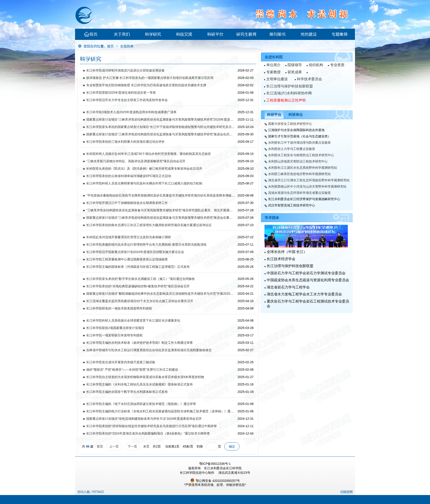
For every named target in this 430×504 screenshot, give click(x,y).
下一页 (132, 446)
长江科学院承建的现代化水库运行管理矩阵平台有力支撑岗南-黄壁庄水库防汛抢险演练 (146, 244)
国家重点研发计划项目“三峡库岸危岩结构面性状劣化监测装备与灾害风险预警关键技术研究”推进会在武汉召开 (162, 134)
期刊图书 (277, 34)
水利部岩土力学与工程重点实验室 (292, 149)
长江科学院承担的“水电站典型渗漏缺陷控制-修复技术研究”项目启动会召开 (138, 286)
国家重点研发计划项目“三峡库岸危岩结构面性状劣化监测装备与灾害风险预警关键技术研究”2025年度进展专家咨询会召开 (171, 119)
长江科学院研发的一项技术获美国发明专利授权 (119, 308)
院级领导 (295, 65)
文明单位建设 (277, 79)
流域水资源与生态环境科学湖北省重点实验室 (299, 193)
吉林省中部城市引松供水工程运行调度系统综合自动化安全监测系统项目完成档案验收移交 (149, 350)
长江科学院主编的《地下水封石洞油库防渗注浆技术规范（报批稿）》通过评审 (141, 404)
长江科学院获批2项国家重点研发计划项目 (115, 328)
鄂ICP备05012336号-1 (215, 464)
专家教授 (273, 72)
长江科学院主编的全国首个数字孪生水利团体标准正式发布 (127, 392)
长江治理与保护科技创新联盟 (290, 86)
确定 (232, 446)
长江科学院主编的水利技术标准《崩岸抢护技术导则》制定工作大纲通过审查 (140, 343)
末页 (146, 446)
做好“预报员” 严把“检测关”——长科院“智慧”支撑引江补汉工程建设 (132, 370)
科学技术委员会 (310, 79)
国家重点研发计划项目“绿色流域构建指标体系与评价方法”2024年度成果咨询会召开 (144, 419)
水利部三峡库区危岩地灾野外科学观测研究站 (299, 174)
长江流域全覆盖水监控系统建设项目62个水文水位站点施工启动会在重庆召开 (140, 301)
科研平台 (215, 34)
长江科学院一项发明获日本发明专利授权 (114, 335)
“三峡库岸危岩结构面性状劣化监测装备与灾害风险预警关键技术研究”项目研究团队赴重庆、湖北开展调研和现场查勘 (167, 210)
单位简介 (273, 65)
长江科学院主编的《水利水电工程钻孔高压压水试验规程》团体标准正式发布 (140, 384)
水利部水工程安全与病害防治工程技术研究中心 (301, 155)
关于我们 (122, 34)
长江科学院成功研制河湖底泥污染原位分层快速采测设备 (125, 70)
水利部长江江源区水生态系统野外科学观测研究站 (303, 168)
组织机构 (316, 65)
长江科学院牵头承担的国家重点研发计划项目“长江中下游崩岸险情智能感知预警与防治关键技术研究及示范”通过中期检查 (170, 127)
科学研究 (153, 34)
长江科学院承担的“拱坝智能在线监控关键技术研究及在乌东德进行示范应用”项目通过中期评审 (152, 426)
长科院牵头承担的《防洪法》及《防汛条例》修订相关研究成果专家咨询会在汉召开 (144, 169)
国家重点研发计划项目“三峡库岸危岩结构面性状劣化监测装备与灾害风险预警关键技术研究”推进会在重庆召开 (162, 218)
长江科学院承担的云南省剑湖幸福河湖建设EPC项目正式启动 (129, 176)
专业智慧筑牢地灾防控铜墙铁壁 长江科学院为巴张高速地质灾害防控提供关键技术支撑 (146, 85)
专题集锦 (340, 34)
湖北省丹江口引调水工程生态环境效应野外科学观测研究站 (309, 180)
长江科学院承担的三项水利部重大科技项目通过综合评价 (125, 142)
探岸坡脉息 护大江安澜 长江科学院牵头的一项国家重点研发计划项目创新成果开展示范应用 (150, 78)
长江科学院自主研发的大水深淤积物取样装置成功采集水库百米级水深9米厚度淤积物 (145, 377)
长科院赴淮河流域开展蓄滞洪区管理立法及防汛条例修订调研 (129, 237)
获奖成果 (295, 72)
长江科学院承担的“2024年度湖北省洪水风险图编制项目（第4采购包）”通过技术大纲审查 (148, 433)
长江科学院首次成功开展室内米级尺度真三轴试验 (121, 362)
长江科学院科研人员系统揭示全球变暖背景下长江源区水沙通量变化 (133, 320)
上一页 (114, 446)
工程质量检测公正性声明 (286, 100)
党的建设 (309, 34)
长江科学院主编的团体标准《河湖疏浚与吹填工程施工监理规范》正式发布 (138, 267)
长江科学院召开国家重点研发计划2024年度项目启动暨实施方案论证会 (135, 252)
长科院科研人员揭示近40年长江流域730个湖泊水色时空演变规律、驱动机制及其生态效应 (149, 154)
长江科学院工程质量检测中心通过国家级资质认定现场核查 (127, 259)
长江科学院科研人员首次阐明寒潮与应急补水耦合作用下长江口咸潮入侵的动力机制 (144, 183)
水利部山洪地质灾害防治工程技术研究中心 (298, 161)
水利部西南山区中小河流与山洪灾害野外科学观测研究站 (307, 186)
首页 (91, 34)
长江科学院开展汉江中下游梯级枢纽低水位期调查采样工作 (127, 203)
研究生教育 (246, 34)
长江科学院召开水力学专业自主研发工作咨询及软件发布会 (127, 100)
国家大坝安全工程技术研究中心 (290, 124)
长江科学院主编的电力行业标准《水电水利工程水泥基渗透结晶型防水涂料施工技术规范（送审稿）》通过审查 (163, 411)
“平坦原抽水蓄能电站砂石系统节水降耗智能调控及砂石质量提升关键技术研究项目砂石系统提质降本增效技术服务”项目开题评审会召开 (180, 195)
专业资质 (337, 65)
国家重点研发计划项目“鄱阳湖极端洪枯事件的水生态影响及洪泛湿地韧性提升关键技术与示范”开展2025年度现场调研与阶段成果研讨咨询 (182, 294)
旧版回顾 (346, 492)
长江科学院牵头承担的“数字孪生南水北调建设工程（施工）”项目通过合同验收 (141, 279)
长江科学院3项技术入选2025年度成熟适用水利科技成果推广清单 (131, 112)
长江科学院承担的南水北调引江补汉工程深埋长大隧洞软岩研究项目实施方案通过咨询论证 (149, 225)
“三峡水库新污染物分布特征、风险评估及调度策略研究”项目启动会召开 (136, 161)
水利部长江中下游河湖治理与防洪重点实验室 (299, 143)
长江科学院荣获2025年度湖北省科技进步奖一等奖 (121, 93)
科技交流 (184, 34)
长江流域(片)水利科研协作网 (289, 93)
